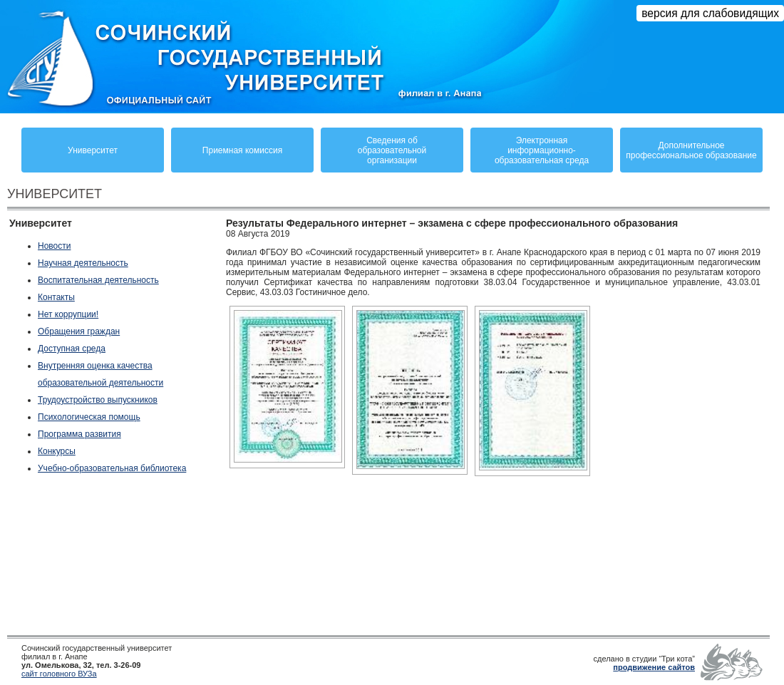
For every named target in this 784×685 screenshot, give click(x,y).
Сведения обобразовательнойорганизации (392, 150)
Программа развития (79, 434)
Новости (54, 246)
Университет (93, 150)
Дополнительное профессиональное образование (691, 150)
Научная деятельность (83, 263)
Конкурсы (57, 451)
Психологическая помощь (89, 417)
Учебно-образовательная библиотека (112, 468)
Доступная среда (72, 349)
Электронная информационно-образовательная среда (542, 150)
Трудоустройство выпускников (98, 400)
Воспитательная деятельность (98, 280)
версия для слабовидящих (710, 13)
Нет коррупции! (68, 314)
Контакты (56, 297)
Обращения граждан (79, 331)
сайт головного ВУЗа (59, 674)
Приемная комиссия (242, 150)
